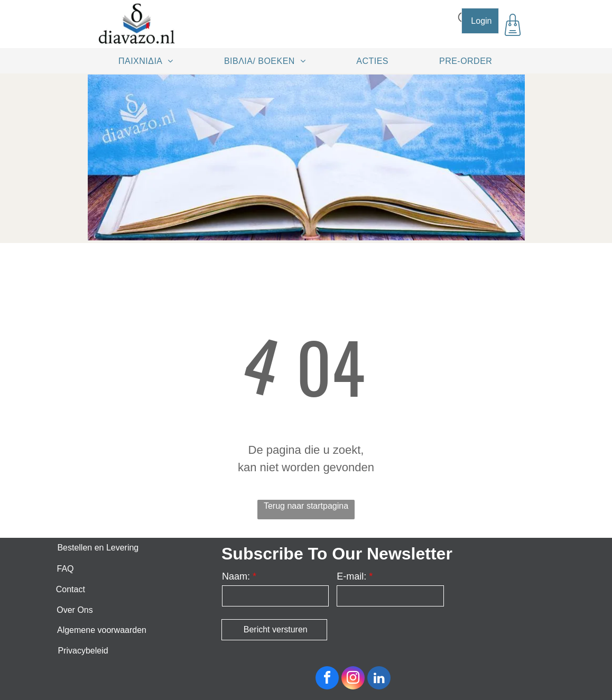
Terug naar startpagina (306, 506)
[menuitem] (150, 61)
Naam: (236, 576)
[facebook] (327, 679)
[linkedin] (379, 679)
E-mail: (351, 576)
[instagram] (353, 679)
